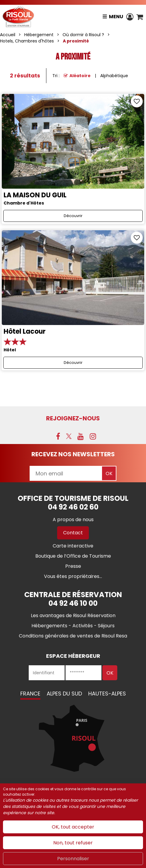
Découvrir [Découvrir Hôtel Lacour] (73, 363)
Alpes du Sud (64, 694)
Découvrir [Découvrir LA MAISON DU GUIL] (73, 216)
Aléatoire (80, 76)
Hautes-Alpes (107, 694)
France (30, 694)
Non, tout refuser (73, 843)
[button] (140, 17)
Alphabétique (114, 76)
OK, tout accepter (73, 827)
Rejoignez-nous (73, 418)
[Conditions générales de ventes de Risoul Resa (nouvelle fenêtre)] (73, 636)
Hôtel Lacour (25, 331)
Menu (116, 17)
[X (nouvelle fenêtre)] (69, 436)
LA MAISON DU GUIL (35, 195)
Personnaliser (73, 859)
